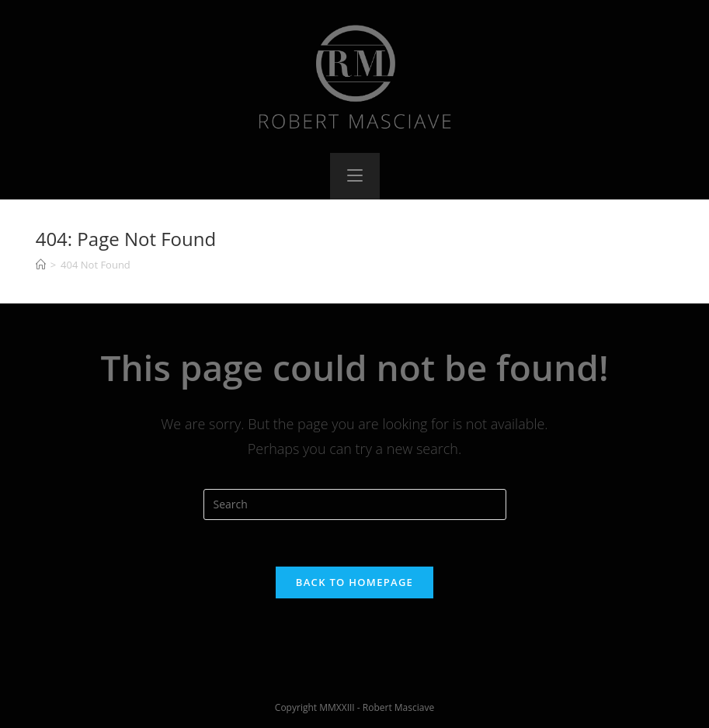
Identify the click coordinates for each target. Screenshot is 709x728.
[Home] (41, 265)
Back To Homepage (354, 582)
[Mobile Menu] (355, 176)
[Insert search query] (355, 504)
